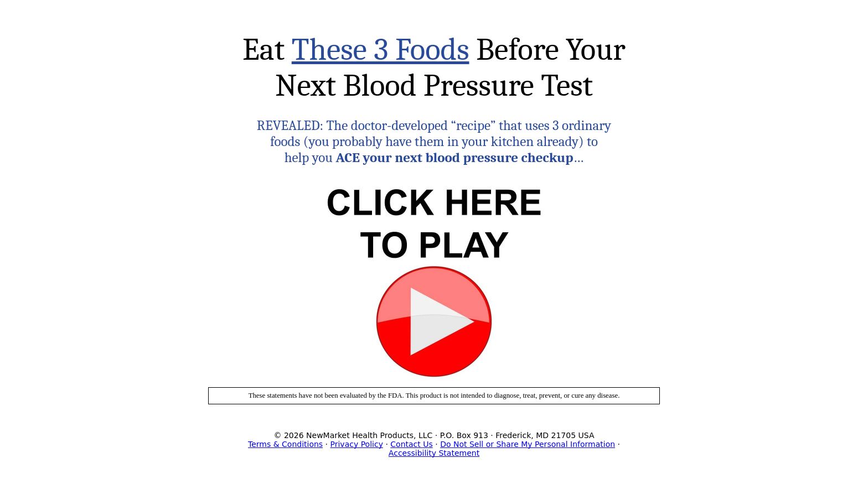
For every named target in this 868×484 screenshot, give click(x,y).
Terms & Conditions (285, 444)
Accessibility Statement (434, 453)
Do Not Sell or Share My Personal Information (528, 444)
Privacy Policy (357, 444)
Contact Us (411, 444)
